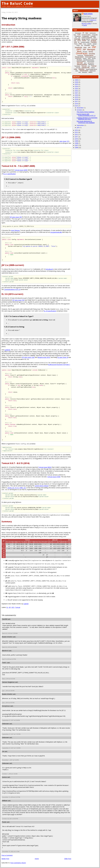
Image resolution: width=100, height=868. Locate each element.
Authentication (93, 33)
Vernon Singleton (8, 682)
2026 (76, 82)
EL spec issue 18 (63, 357)
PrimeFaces (78, 58)
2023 (76, 89)
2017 (76, 101)
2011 (76, 137)
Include (93, 45)
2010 (76, 139)
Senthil (5, 619)
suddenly (7, 350)
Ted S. (4, 663)
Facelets (94, 42)
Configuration (86, 36)
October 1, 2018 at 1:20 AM (10, 774)
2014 (76, 130)
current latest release (42, 486)
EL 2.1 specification (9, 174)
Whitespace (85, 72)
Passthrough (80, 56)
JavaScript (78, 47)
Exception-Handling (85, 42)
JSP (84, 50)
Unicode (78, 68)
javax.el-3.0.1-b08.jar (17, 488)
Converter (93, 36)
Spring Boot (91, 63)
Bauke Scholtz (7, 637)
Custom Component (87, 38)
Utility (75, 69)
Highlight (95, 44)
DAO (95, 38)
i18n (82, 45)
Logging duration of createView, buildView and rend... (87, 118)
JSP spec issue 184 (16, 217)
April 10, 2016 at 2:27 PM (9, 659)
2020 (76, 95)
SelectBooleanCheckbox (89, 60)
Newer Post (5, 859)
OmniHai (92, 54)
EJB (75, 42)
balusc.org (93, 20)
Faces (76, 44)
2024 (76, 86)
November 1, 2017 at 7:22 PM (10, 760)
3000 (76, 80)
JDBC (85, 48)
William (5, 801)
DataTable (77, 39)
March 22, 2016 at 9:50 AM (10, 647)
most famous (15, 230)
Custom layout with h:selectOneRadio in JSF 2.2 (86, 115)
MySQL (91, 52)
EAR (89, 41)
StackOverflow (82, 64)
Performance (89, 55)
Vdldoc (77, 71)
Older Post (68, 859)
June (78, 127)
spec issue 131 (64, 141)
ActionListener (78, 33)
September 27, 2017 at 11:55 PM (11, 734)
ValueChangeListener (91, 69)
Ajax (87, 33)
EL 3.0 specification (50, 311)
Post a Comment (7, 855)
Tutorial (94, 66)
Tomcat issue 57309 (54, 477)
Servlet (80, 63)
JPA (89, 48)
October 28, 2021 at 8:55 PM (10, 819)
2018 (76, 99)
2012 (76, 135)
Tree (89, 66)
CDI (79, 35)
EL (7, 607)
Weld (80, 72)
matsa (4, 777)
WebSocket (93, 71)
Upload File (85, 68)
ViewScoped (84, 71)
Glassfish (89, 44)
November (80, 108)
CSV (79, 38)
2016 (76, 104)
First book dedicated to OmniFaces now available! (86, 122)
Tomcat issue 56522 (45, 467)
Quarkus (85, 58)
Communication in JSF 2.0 (12, 289)
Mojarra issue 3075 (44, 357)
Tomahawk (77, 66)
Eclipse (94, 41)
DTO (79, 41)
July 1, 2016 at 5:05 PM (8, 691)
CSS (76, 38)
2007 (76, 145)
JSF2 (13, 607)
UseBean (93, 68)
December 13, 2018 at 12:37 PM (11, 797)
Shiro (85, 63)
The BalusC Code (17, 3)
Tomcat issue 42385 (21, 170)
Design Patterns (86, 39)
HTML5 (78, 45)
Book (75, 35)
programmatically (56, 232)
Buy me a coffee (86, 24)
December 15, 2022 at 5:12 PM (11, 852)
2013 (76, 132)
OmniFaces (82, 53)
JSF (10, 607)
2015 (76, 106)
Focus (85, 44)
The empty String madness (85, 112)
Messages (85, 52)
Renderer (79, 60)
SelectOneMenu (81, 61)
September (80, 125)
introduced (49, 269)
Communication (86, 35)
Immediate (87, 45)
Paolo (4, 822)
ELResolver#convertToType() (59, 365)
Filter (80, 44)
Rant (89, 58)
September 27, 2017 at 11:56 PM (11, 748)
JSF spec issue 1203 (28, 357)
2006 (76, 147)
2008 (76, 143)
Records (94, 58)
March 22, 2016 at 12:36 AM (10, 633)
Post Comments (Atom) (18, 863)
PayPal (85, 25)
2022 (76, 91)
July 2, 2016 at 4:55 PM (8, 703)
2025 (76, 84)
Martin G (5, 651)
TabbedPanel (91, 65)
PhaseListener (79, 57)
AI (83, 33)
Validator (81, 69)
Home (37, 859)
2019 (76, 97)
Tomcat (18, 607)
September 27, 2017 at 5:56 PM (11, 720)
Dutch (84, 41)
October (79, 110)
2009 (76, 141)
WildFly (90, 72)
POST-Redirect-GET (90, 57)
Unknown (5, 724)
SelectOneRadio (91, 61)
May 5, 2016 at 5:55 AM (9, 679)
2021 (76, 93)
